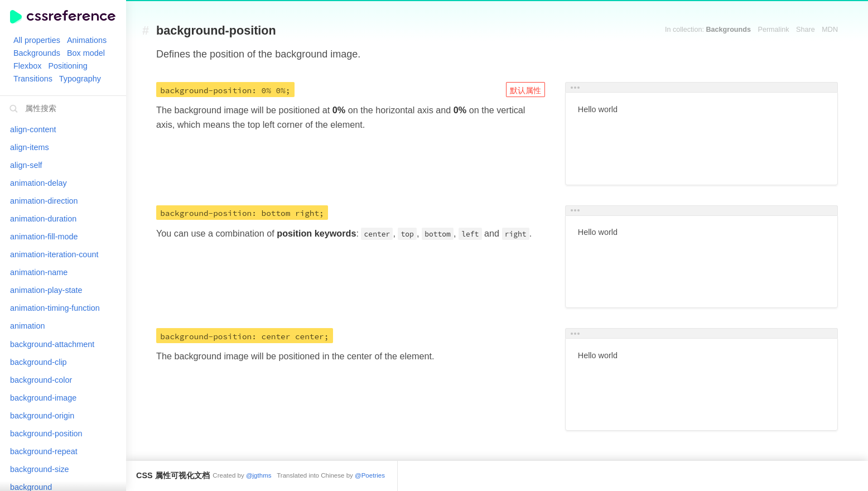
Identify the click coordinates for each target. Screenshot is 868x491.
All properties (37, 40)
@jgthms (259, 475)
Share (806, 30)
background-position (216, 31)
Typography (80, 79)
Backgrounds (37, 53)
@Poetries (370, 475)
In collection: (708, 30)
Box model (86, 53)
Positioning (67, 66)
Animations (87, 40)
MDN (830, 30)
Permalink (774, 30)
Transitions (33, 79)
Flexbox (27, 66)
